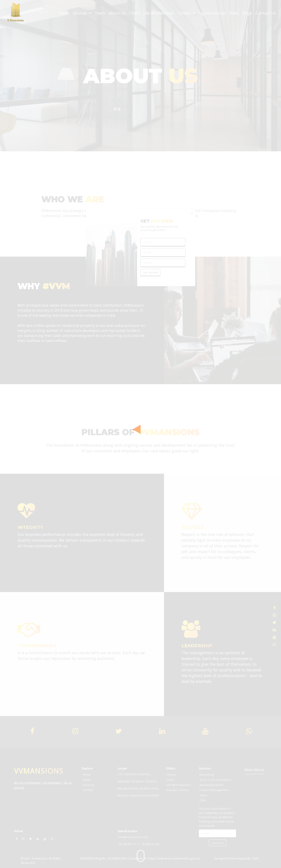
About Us (117, 13)
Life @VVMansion (159, 13)
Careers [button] (185, 13)
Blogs (247, 13)
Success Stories (212, 13)
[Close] (192, 213)
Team (100, 13)
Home (64, 13)
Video (234, 13)
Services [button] (80, 13)
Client (134, 13)
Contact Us (266, 13)
